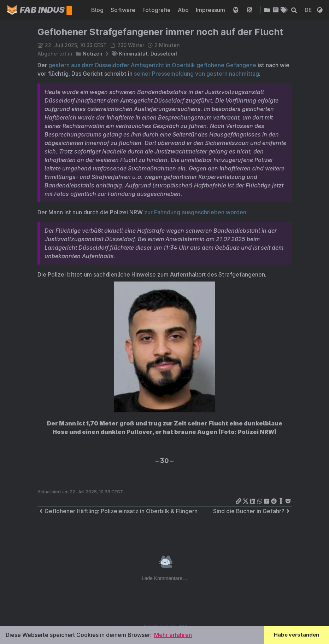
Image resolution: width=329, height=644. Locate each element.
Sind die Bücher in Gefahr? (252, 511)
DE (309, 10)
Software (124, 10)
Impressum (211, 10)
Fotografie (157, 10)
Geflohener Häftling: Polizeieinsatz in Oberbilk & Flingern (117, 511)
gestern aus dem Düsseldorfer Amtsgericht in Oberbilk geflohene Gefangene (152, 65)
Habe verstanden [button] (296, 635)
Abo (184, 10)
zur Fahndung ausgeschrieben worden (195, 212)
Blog (98, 10)
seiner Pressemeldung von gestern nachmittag (196, 74)
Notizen (93, 54)
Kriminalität (133, 54)
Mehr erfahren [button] (173, 635)
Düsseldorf (164, 54)
